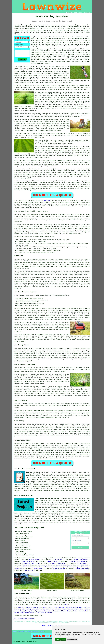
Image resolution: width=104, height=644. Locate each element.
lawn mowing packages (38, 51)
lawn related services (22, 488)
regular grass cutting (75, 487)
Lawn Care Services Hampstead (29, 528)
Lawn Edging (61, 611)
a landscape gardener (51, 567)
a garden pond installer (78, 562)
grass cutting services (58, 54)
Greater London (46, 488)
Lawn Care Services (25, 607)
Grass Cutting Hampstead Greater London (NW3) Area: (32, 25)
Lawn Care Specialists (28, 613)
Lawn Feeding (26, 609)
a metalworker (83, 563)
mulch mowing (36, 483)
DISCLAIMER (87, 12)
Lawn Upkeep (37, 607)
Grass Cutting (21, 631)
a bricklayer (57, 560)
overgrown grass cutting (69, 478)
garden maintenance (81, 560)
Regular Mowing (72, 611)
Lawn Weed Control (38, 609)
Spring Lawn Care (50, 611)
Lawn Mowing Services (54, 609)
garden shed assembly (83, 569)
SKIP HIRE (84, 565)
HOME (67, 12)
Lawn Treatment (59, 607)
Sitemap (15, 631)
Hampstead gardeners (33, 472)
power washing (28, 571)
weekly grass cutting (49, 487)
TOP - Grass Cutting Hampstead (24, 619)
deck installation (29, 562)
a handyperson (37, 569)
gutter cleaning (27, 567)
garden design (52, 562)
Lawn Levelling (84, 607)
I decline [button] (63, 639)
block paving (73, 567)
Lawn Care (17, 609)
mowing (52, 237)
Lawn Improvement (37, 611)
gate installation (59, 563)
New (26, 631)
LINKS (71, 12)
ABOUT (75, 12)
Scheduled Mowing (72, 607)
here (67, 604)
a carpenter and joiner (31, 563)
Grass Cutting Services (45, 613)
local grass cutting (63, 481)
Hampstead (47, 201)
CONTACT (80, 12)
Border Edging (48, 607)
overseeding (59, 259)
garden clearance (59, 569)
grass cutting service (39, 87)
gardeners (42, 565)
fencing (24, 565)
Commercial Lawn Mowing (71, 609)
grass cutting (74, 32)
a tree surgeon (35, 560)
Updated (30, 631)
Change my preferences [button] (72, 639)
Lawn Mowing (36, 631)
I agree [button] (58, 639)
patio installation (63, 565)
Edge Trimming (85, 609)
